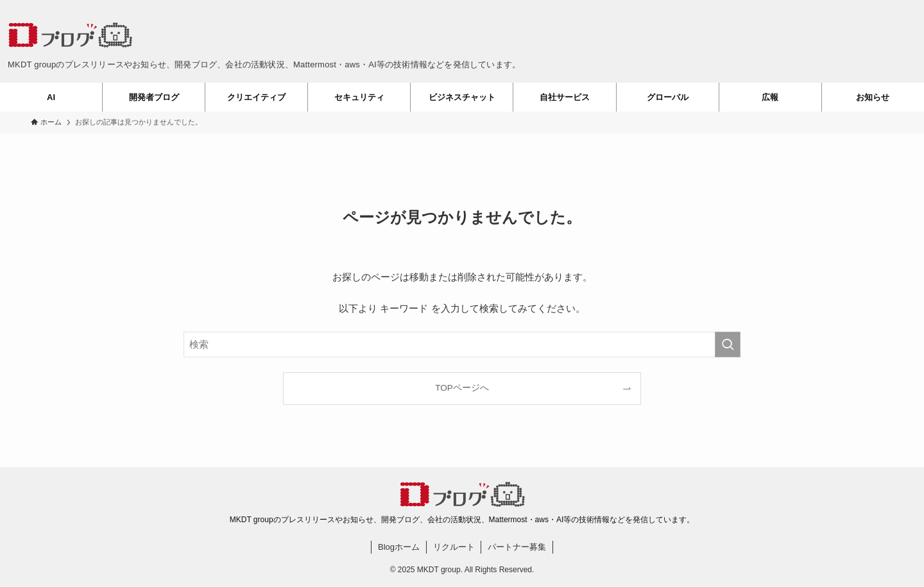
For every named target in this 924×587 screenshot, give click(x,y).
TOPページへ (462, 388)
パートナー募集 (517, 547)
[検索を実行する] (728, 345)
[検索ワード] (462, 345)
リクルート (454, 547)
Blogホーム (399, 547)
